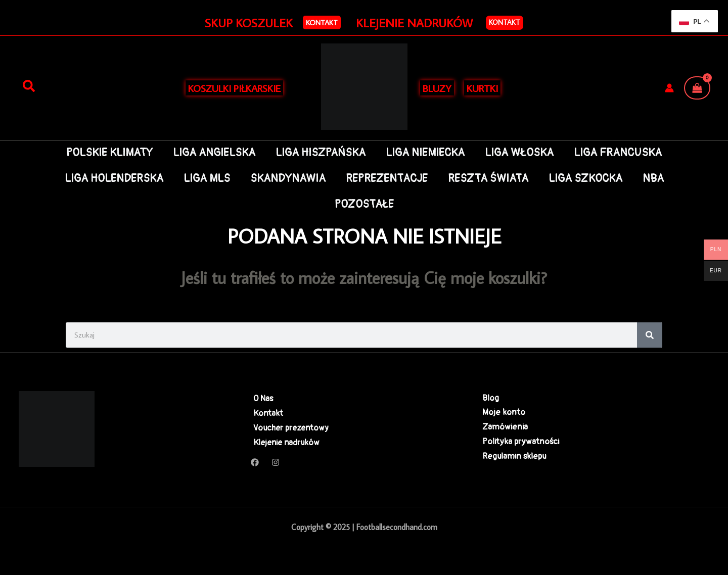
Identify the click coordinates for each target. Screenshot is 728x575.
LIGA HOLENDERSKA (109, 179)
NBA (658, 179)
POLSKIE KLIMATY (105, 153)
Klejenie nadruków (285, 443)
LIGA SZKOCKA (588, 179)
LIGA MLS (203, 179)
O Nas (261, 398)
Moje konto (504, 413)
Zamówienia (505, 428)
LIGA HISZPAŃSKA (320, 153)
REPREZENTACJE (387, 179)
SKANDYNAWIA (286, 179)
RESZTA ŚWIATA (490, 179)
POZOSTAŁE (364, 204)
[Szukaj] (29, 86)
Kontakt (505, 22)
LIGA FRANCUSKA (622, 153)
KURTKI (482, 88)
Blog (491, 398)
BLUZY (437, 88)
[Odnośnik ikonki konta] (669, 88)
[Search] (650, 335)
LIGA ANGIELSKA (212, 153)
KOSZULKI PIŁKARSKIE (234, 88)
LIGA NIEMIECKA (426, 153)
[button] (322, 22)
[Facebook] (255, 464)
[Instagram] (276, 464)
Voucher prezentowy (290, 428)
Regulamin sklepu (514, 459)
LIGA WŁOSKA (522, 153)
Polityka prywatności (521, 443)
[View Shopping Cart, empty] (697, 88)
